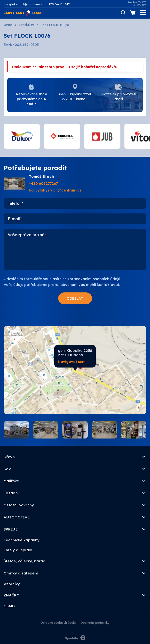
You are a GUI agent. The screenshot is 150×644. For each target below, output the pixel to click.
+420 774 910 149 (58, 4)
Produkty (27, 25)
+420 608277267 (43, 183)
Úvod (8, 25)
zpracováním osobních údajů (94, 279)
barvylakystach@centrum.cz (23, 4)
